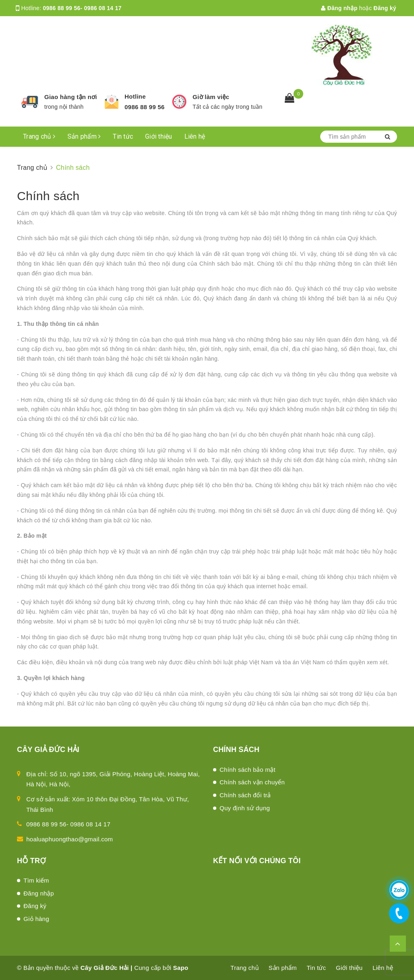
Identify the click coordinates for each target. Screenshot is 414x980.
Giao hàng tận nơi (71, 97)
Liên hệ (195, 136)
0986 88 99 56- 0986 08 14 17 (82, 8)
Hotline (135, 96)
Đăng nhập (339, 8)
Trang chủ (39, 136)
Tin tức (123, 136)
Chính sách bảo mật (247, 770)
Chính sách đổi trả (245, 795)
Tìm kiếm (36, 880)
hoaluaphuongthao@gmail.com (70, 839)
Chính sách (48, 196)
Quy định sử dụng (245, 808)
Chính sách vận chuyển (252, 782)
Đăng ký (385, 8)
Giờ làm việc (211, 97)
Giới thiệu (159, 136)
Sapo (181, 968)
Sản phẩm (84, 136)
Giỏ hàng (36, 919)
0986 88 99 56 (145, 107)
